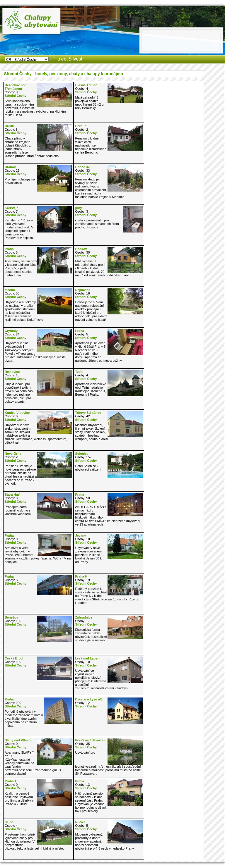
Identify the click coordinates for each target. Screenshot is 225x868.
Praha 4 (11, 781)
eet (64, 59)
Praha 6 (81, 576)
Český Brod (14, 658)
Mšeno (10, 290)
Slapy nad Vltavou (19, 740)
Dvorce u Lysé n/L (89, 699)
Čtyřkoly (11, 331)
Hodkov (81, 249)
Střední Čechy (16, 96)
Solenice (82, 454)
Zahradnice (84, 617)
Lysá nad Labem (88, 658)
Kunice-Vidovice (17, 413)
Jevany (80, 535)
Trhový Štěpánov (88, 413)
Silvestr (76, 59)
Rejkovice (82, 290)
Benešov (11, 617)
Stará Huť (12, 495)
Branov (10, 167)
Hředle (10, 126)
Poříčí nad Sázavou (90, 740)
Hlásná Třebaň (86, 85)
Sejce (9, 822)
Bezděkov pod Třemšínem (16, 87)
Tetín (79, 372)
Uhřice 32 (82, 167)
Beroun (81, 126)
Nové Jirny (13, 454)
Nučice (80, 822)
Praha (9, 249)
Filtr (56, 59)
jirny (78, 208)
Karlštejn (12, 208)
